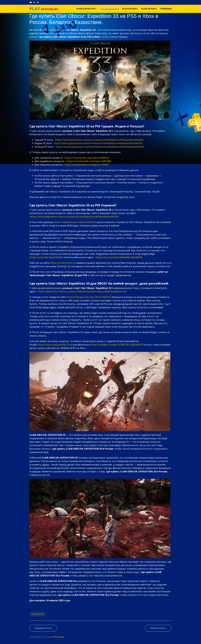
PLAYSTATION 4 (149, 9)
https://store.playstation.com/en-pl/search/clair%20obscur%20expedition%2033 (100, 147)
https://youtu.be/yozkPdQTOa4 (55, 345)
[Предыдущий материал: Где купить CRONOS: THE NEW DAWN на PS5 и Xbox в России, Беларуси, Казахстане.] (43, 628)
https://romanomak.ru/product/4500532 (87, 158)
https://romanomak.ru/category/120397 (87, 165)
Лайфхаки (166, 9)
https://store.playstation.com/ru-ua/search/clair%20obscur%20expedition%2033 (74, 217)
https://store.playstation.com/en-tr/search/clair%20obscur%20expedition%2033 (99, 140)
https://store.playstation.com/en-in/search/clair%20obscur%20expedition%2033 (98, 143)
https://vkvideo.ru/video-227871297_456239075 (116, 345)
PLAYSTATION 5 (130, 9)
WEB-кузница (59, 637)
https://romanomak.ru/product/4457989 (89, 161)
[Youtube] (31, 2)
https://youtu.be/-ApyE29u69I (46, 257)
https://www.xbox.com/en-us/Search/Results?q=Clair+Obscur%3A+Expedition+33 (82, 291)
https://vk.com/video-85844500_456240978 (119, 257)
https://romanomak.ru (63, 263)
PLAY (35, 9)
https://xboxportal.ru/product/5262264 (89, 297)
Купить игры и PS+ (86, 9)
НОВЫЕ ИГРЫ (37, 614)
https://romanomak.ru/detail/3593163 (75, 222)
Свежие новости (109, 9)
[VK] (38, 2)
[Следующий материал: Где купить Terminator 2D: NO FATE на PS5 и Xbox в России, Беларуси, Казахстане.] (158, 628)
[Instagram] (34, 2)
